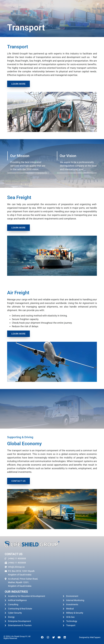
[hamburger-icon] (98, 4)
